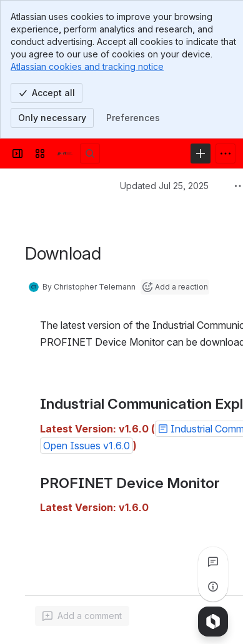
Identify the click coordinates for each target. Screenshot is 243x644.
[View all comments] (213, 562)
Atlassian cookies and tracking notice (87, 66)
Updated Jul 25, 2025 (164, 186)
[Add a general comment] (82, 616)
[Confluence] (65, 154)
